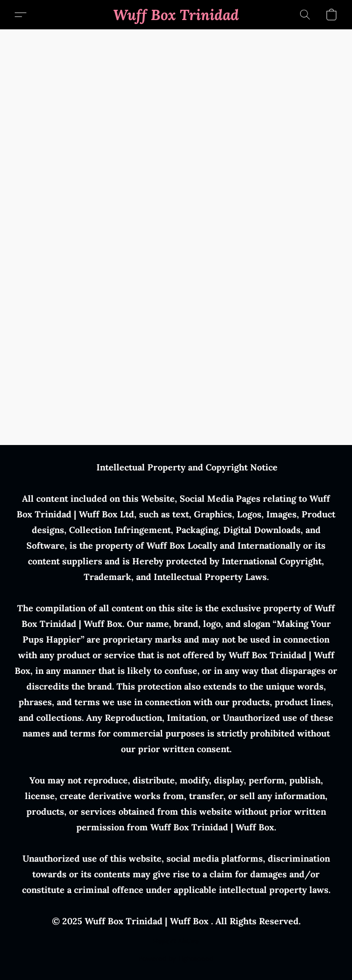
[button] (176, 15)
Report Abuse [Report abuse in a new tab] (176, 941)
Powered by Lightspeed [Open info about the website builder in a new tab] (176, 958)
